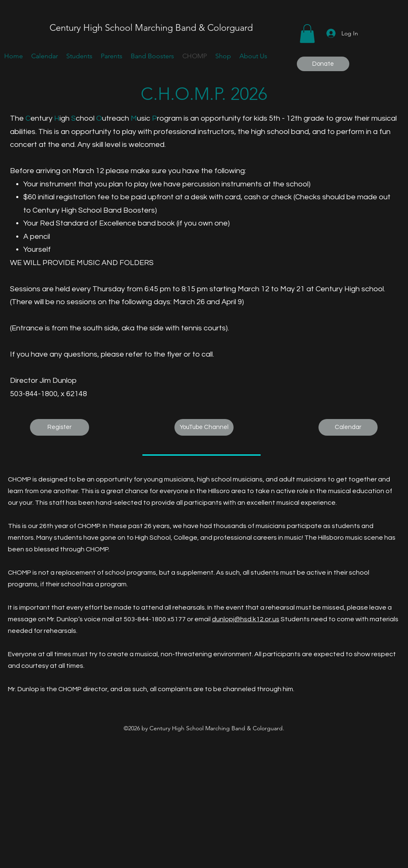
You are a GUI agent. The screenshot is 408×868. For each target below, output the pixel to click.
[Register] (60, 427)
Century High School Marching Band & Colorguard (151, 28)
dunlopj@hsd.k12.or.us (246, 619)
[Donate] (323, 64)
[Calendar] (348, 427)
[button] (307, 33)
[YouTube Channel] (204, 427)
